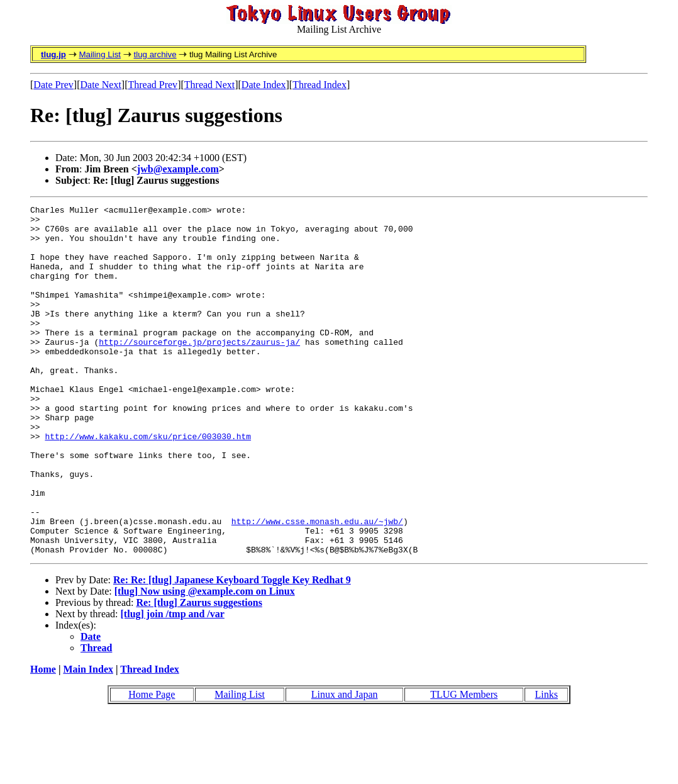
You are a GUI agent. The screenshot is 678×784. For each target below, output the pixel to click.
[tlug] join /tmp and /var (173, 684)
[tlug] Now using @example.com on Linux (205, 661)
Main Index (88, 739)
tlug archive (155, 54)
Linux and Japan (345, 764)
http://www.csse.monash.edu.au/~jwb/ (317, 585)
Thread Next (209, 85)
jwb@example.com (178, 169)
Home (43, 739)
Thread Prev (153, 85)
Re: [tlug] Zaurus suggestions (199, 672)
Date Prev (53, 85)
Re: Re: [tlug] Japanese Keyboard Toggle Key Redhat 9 (232, 650)
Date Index (264, 85)
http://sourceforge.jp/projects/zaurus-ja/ (199, 370)
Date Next (101, 85)
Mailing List (100, 54)
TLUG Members (464, 764)
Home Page (152, 764)
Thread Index (320, 85)
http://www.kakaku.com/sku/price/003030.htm (148, 483)
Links (547, 764)
